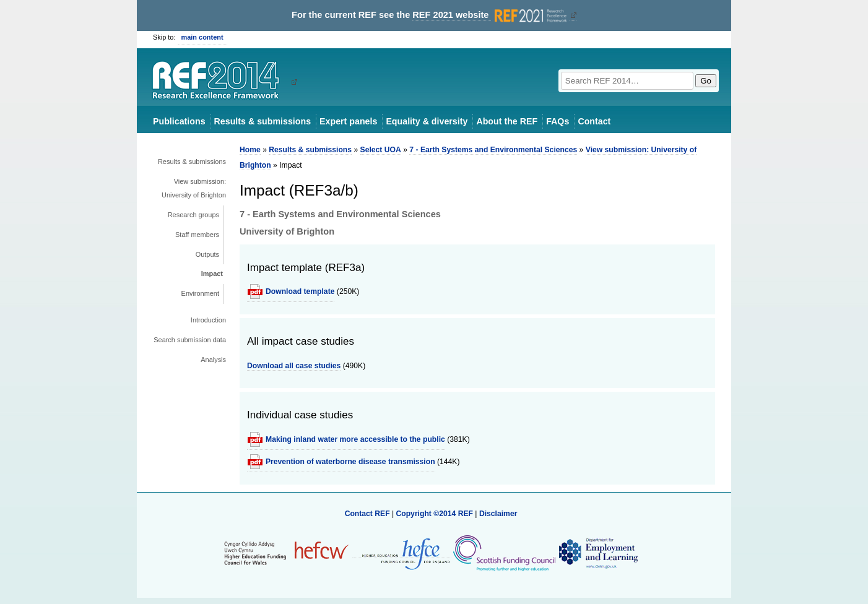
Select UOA (381, 150)
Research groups (193, 215)
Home (250, 150)
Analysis (213, 360)
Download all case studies (294, 366)
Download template (300, 291)
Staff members (197, 235)
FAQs (558, 121)
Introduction (208, 320)
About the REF (507, 121)
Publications (179, 121)
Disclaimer (498, 514)
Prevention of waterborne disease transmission (350, 462)
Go (706, 81)
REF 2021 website (491, 15)
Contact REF (367, 514)
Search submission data (190, 340)
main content (202, 37)
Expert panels (348, 121)
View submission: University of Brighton (194, 188)
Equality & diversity (427, 121)
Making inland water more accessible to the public (355, 439)
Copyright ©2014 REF (435, 514)
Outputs (207, 254)
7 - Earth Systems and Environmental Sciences (493, 150)
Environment (200, 293)
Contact (594, 121)
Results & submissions (263, 121)
